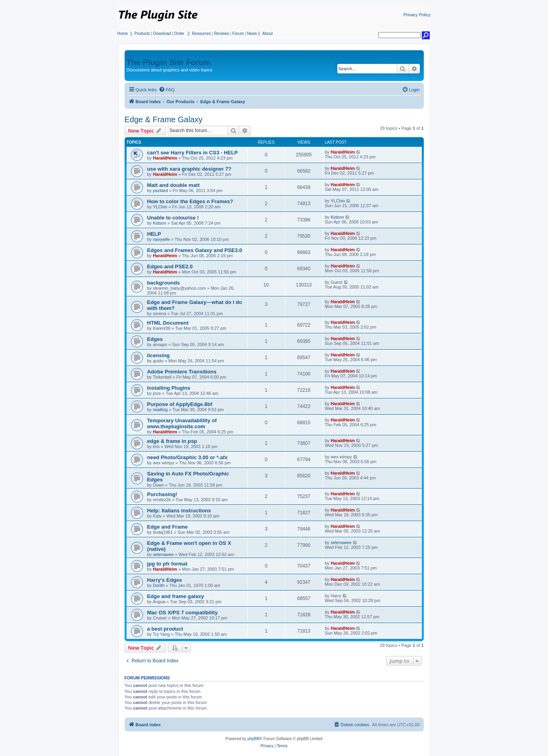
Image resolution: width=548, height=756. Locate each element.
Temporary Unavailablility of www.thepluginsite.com (182, 423)
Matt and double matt (174, 185)
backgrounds (164, 283)
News (252, 34)
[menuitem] (167, 90)
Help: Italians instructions (179, 511)
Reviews (221, 34)
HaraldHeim (165, 158)
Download (162, 34)
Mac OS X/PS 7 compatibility (183, 613)
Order (179, 34)
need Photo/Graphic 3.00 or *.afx (187, 457)
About (267, 34)
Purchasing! (162, 494)
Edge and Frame (168, 527)
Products (142, 34)
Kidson (160, 223)
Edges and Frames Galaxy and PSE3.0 (195, 250)
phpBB (254, 739)
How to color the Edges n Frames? (190, 201)
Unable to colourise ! (173, 218)
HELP (154, 234)
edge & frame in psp (172, 441)
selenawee (163, 554)
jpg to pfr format (167, 564)
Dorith (159, 585)
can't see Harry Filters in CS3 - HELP (193, 153)
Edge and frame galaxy (176, 596)
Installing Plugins (169, 388)
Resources (201, 34)
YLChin (160, 207)
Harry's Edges (165, 580)
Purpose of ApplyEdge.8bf (180, 404)
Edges (155, 339)
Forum (238, 34)
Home (123, 34)
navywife (161, 239)
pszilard (160, 190)
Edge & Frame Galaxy (164, 119)
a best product (165, 629)
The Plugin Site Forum (169, 62)
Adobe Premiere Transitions (182, 372)
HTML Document (168, 323)
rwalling (160, 410)
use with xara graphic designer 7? (189, 169)
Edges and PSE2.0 (170, 266)
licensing (159, 355)
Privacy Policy (417, 15)
